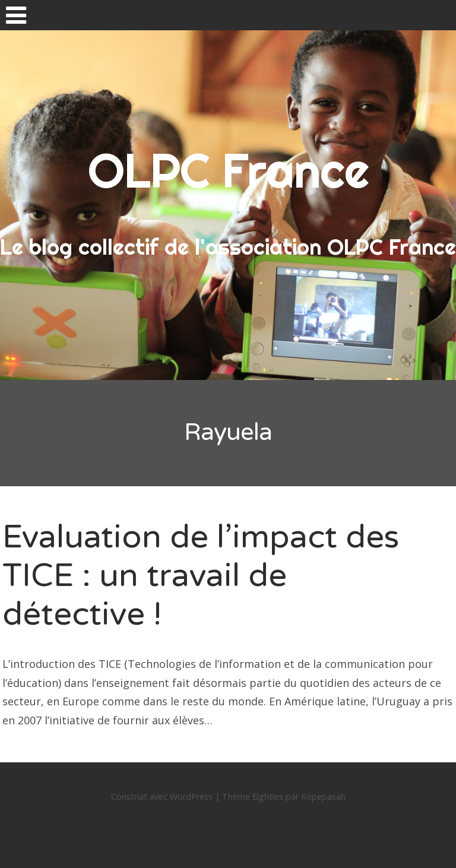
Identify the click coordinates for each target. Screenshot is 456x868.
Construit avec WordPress (162, 796)
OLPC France (228, 170)
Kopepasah (323, 796)
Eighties (268, 796)
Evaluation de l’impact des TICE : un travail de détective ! (201, 576)
